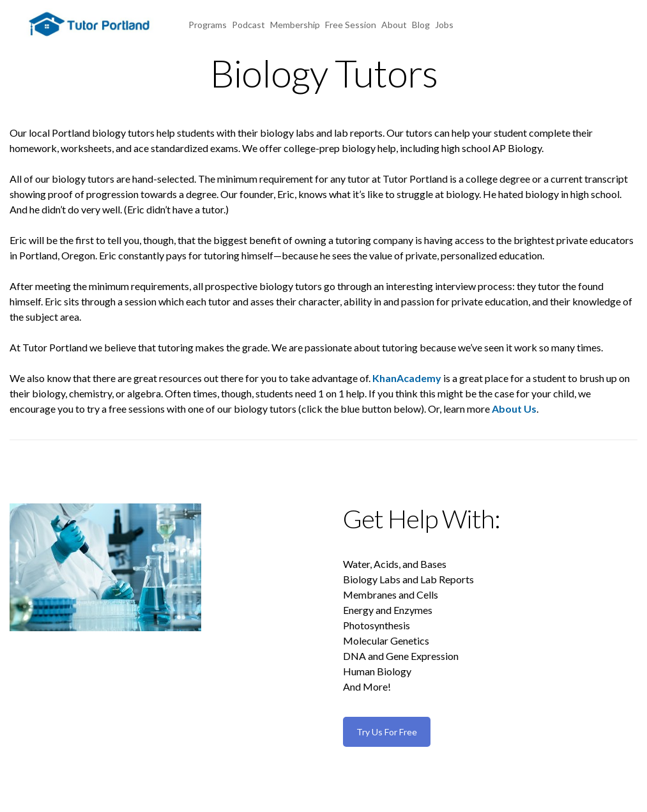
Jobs (444, 25)
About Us (514, 409)
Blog (421, 25)
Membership (295, 25)
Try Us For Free (387, 732)
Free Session (351, 25)
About (394, 25)
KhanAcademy (407, 378)
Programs (208, 25)
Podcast (248, 25)
